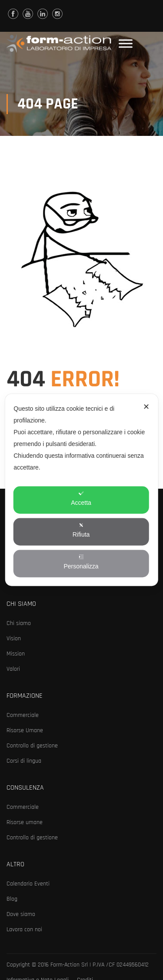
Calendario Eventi (28, 884)
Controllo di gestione (32, 746)
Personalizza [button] (81, 562)
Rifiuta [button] (81, 530)
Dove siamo (21, 914)
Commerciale (23, 715)
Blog (12, 899)
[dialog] (81, 490)
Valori (13, 669)
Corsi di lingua (24, 761)
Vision (14, 639)
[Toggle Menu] (126, 43)
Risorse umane (25, 822)
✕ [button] (146, 407)
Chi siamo (19, 623)
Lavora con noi (24, 929)
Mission (16, 654)
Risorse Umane (25, 730)
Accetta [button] (81, 498)
